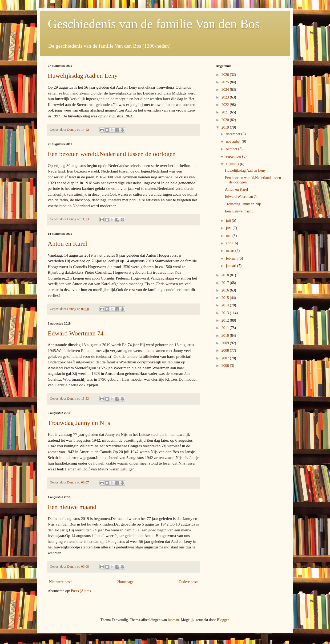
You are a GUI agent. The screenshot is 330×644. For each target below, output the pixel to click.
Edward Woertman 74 (76, 333)
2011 (226, 328)
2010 (226, 336)
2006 (226, 366)
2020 (226, 120)
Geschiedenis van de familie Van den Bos (154, 24)
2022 (226, 105)
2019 (226, 127)
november (234, 141)
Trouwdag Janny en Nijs (79, 423)
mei (229, 236)
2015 (226, 298)
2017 (226, 283)
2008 (226, 350)
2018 (226, 275)
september (234, 156)
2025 (226, 82)
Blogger (223, 620)
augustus (233, 164)
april (230, 243)
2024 (226, 90)
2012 (226, 320)
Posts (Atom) (81, 591)
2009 (226, 343)
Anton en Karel (67, 244)
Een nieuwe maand (72, 507)
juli (229, 221)
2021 (226, 112)
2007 (226, 358)
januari (231, 266)
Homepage (125, 582)
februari (232, 258)
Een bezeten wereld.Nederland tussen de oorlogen (112, 154)
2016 (226, 290)
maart (230, 251)
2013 (226, 313)
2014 (226, 305)
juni (229, 228)
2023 (226, 97)
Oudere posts (189, 582)
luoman (174, 620)
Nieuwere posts (61, 582)
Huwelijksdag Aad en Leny (83, 76)
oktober (232, 149)
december (234, 134)
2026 (226, 75)
